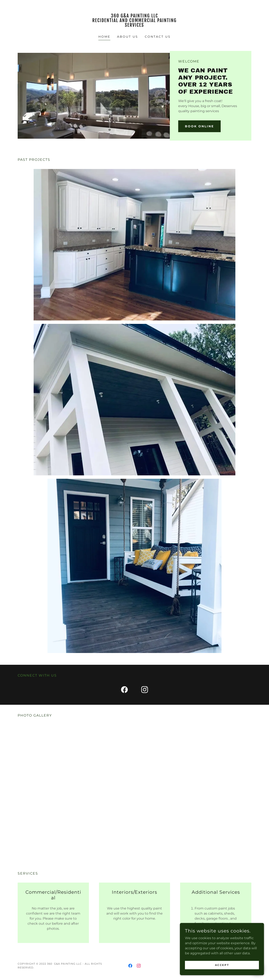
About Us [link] (128, 37)
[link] (135, 26)
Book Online (199, 126)
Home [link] (104, 37)
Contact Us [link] (158, 37)
